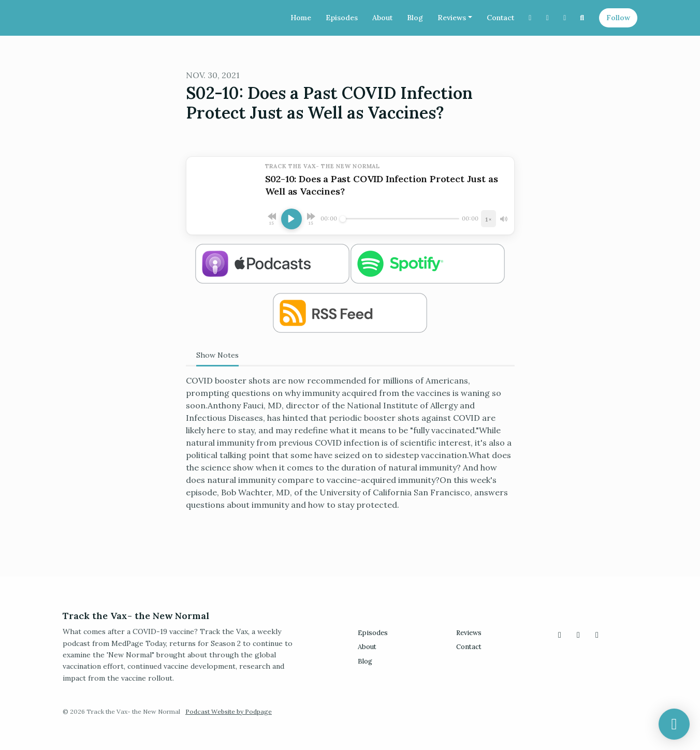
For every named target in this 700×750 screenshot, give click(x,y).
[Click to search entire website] (582, 18)
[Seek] (400, 219)
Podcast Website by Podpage (229, 711)
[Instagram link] (548, 18)
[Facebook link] (565, 18)
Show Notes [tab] (217, 355)
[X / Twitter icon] (560, 635)
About (382, 18)
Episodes (342, 18)
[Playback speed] (488, 219)
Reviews (452, 18)
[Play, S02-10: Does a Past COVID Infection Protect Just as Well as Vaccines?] (291, 219)
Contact (500, 18)
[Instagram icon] (578, 635)
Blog (415, 18)
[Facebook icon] (597, 635)
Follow (618, 18)
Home (301, 18)
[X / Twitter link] (530, 18)
